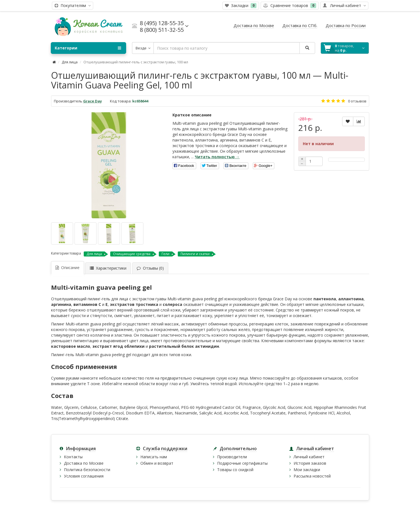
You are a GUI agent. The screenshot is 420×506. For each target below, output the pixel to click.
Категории (88, 48)
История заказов (310, 463)
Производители (232, 457)
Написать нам (154, 457)
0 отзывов (357, 101)
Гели (165, 254)
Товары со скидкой (235, 470)
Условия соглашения (84, 476)
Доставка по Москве (84, 463)
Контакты (73, 457)
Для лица (70, 62)
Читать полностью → (217, 157)
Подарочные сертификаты (242, 463)
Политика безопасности (87, 470)
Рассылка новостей (312, 476)
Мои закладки (307, 470)
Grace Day (93, 101)
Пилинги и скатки (195, 254)
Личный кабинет (309, 457)
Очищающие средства (132, 254)
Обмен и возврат (157, 463)
